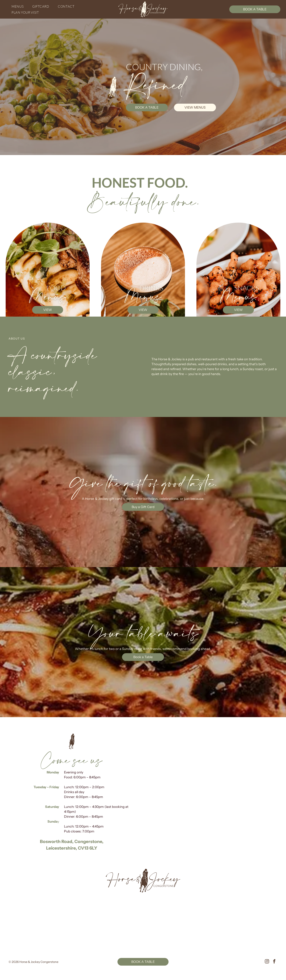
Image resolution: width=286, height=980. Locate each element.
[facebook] (274, 962)
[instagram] (267, 962)
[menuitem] (19, 6)
